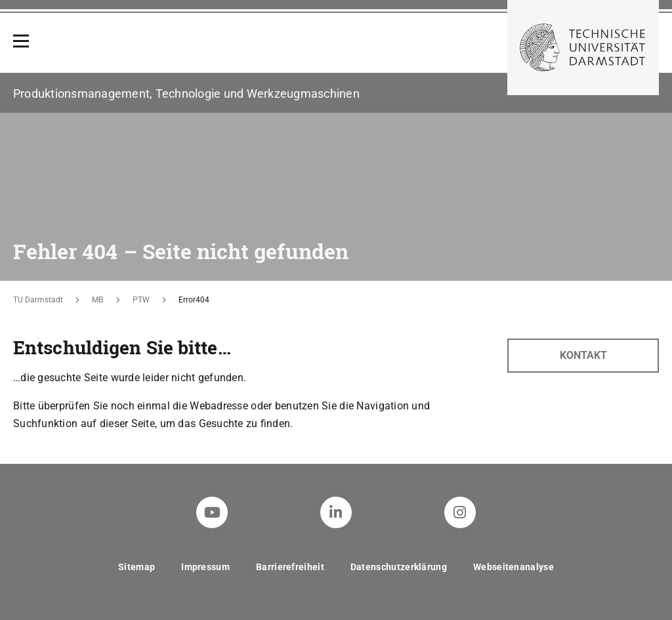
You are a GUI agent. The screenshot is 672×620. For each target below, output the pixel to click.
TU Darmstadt (38, 300)
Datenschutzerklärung (399, 567)
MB (97, 300)
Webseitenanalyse (514, 567)
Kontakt (583, 355)
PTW (141, 300)
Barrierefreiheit (290, 567)
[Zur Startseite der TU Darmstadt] (583, 48)
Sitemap (136, 567)
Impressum (205, 567)
